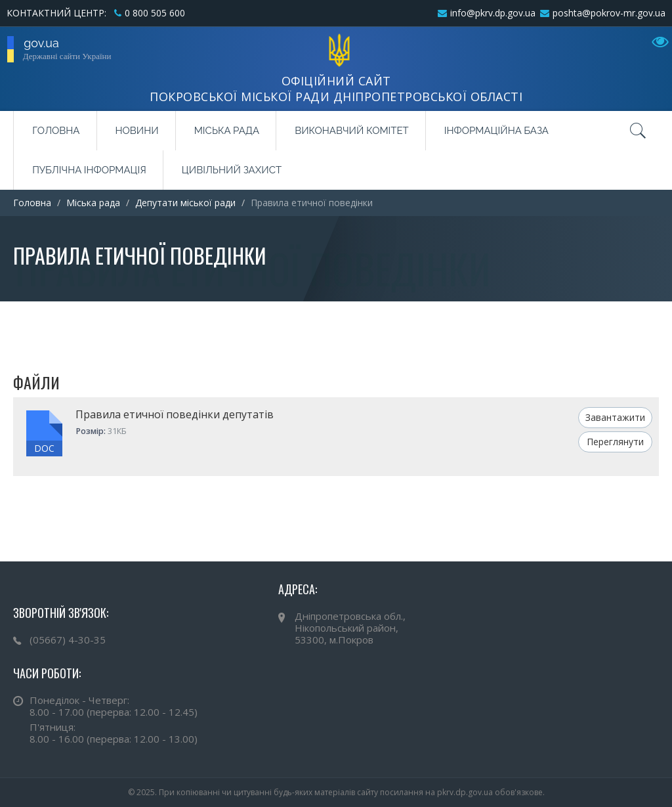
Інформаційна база (496, 131)
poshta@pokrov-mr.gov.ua (609, 13)
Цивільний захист (232, 170)
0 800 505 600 (155, 13)
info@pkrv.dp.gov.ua (493, 13)
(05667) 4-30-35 (68, 640)
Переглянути (615, 442)
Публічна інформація (89, 170)
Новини (137, 131)
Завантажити (615, 417)
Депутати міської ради (185, 203)
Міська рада (227, 131)
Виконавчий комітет (352, 131)
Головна (56, 131)
